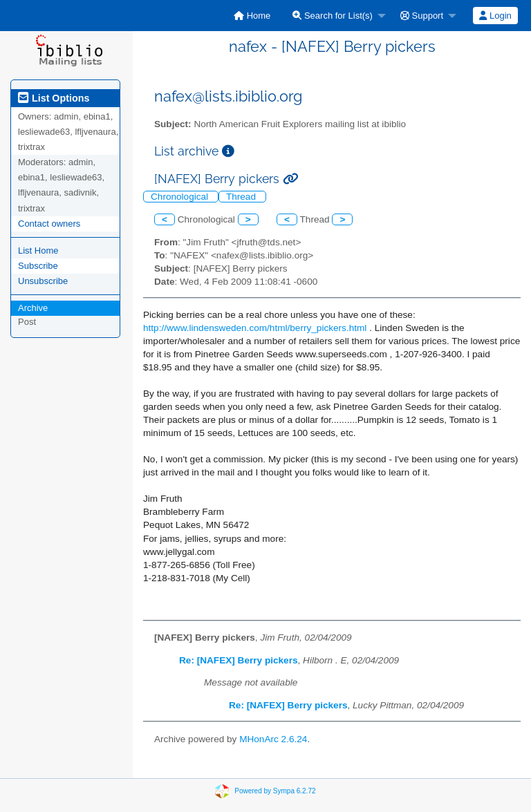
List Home (38, 251)
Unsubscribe (43, 281)
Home (252, 16)
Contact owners (49, 224)
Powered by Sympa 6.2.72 (275, 791)
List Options (54, 98)
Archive (33, 308)
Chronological (181, 197)
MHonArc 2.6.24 (273, 739)
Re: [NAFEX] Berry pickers (239, 660)
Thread (242, 197)
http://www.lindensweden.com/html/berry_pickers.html (255, 328)
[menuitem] (252, 16)
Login (495, 16)
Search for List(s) (333, 16)
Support (422, 16)
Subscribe (38, 266)
